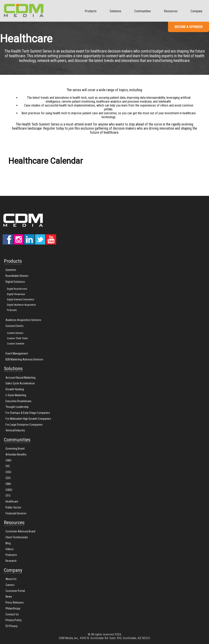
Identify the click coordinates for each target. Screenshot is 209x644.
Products (91, 11)
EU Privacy (12, 626)
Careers (10, 585)
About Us (11, 579)
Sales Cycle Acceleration (20, 383)
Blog (8, 543)
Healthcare (12, 502)
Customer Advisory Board (20, 531)
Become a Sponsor (188, 27)
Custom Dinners (15, 333)
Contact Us (12, 614)
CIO (8, 466)
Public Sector (13, 508)
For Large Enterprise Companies (24, 425)
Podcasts (12, 310)
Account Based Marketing (21, 378)
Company (197, 11)
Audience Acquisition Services (23, 320)
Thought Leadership (17, 407)
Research (11, 561)
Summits (11, 270)
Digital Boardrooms (17, 289)
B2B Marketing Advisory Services (24, 360)
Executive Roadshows (18, 401)
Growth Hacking (15, 389)
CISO (8, 472)
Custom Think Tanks (17, 338)
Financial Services (16, 513)
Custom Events (14, 326)
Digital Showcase (16, 294)
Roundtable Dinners (17, 276)
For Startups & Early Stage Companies (28, 413)
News (9, 597)
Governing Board (15, 449)
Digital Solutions (15, 282)
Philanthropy (13, 609)
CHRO (9, 490)
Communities (143, 11)
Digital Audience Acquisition (21, 305)
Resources (171, 11)
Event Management (17, 354)
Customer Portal (15, 591)
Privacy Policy (14, 620)
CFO (8, 496)
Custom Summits (16, 344)
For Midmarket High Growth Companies (28, 419)
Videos (10, 549)
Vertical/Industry (15, 430)
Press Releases (15, 603)
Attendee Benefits (16, 455)
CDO (8, 478)
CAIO (8, 461)
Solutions (115, 11)
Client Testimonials (17, 537)
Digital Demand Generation (21, 299)
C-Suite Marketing (16, 395)
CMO (8, 484)
